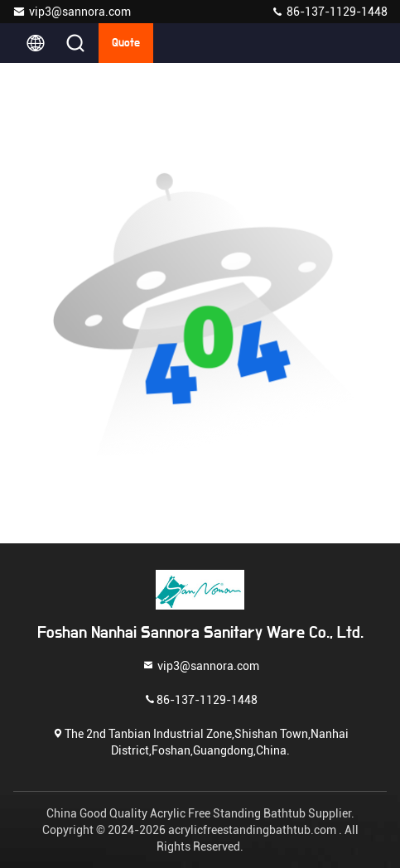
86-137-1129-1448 (329, 12)
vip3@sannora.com (72, 12)
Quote (126, 43)
